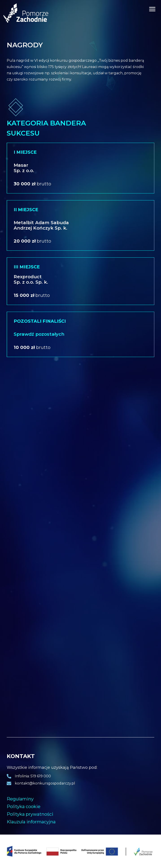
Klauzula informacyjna (31, 822)
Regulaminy (20, 799)
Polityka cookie (24, 807)
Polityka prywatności (30, 814)
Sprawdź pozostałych (39, 334)
